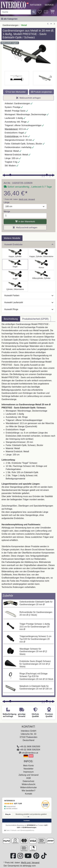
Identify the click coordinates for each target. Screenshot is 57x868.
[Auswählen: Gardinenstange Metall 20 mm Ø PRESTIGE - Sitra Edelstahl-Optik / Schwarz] (41, 264)
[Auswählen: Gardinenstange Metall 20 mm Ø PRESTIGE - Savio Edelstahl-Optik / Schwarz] (15, 264)
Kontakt (28, 794)
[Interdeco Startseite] (13, 5)
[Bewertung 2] (25, 817)
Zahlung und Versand (28, 775)
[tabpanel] (28, 457)
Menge (7, 211)
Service (49, 5)
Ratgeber (36, 5)
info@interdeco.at (30, 753)
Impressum (28, 772)
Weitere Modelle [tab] (12, 238)
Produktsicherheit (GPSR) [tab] (35, 319)
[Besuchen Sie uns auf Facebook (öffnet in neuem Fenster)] (13, 857)
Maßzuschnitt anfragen (28, 98)
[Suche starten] (34, 12)
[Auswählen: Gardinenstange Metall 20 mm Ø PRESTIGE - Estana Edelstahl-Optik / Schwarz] (41, 254)
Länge (7, 202)
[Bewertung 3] (27, 817)
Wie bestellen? (29, 791)
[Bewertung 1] (24, 817)
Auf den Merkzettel (16, 92)
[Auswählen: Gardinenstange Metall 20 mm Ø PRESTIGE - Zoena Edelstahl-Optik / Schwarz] (15, 286)
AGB (28, 778)
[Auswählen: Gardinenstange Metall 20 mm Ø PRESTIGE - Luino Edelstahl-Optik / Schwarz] (15, 276)
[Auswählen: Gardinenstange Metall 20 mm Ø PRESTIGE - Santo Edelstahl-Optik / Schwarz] (15, 254)
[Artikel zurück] (48, 24)
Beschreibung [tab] (11, 319)
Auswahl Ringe (29, 309)
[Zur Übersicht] (51, 24)
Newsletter (28, 769)
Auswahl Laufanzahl (29, 302)
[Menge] (25, 216)
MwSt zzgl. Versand (27, 199)
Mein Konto (29, 766)
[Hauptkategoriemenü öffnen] (9, 19)
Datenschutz (29, 781)
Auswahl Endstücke (29, 244)
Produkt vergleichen (42, 92)
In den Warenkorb (25, 222)
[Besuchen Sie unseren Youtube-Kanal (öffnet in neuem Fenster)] (28, 857)
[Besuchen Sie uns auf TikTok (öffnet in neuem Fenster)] (44, 857)
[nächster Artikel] (54, 24)
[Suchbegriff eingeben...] (16, 12)
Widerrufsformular (28, 787)
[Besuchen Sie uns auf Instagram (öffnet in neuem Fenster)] (21, 857)
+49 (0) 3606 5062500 (30, 747)
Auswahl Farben (29, 295)
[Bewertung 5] (30, 817)
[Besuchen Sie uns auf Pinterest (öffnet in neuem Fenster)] (37, 857)
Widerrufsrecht (28, 784)
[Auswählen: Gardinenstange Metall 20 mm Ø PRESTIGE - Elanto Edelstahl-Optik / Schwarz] (41, 276)
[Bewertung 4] (28, 817)
